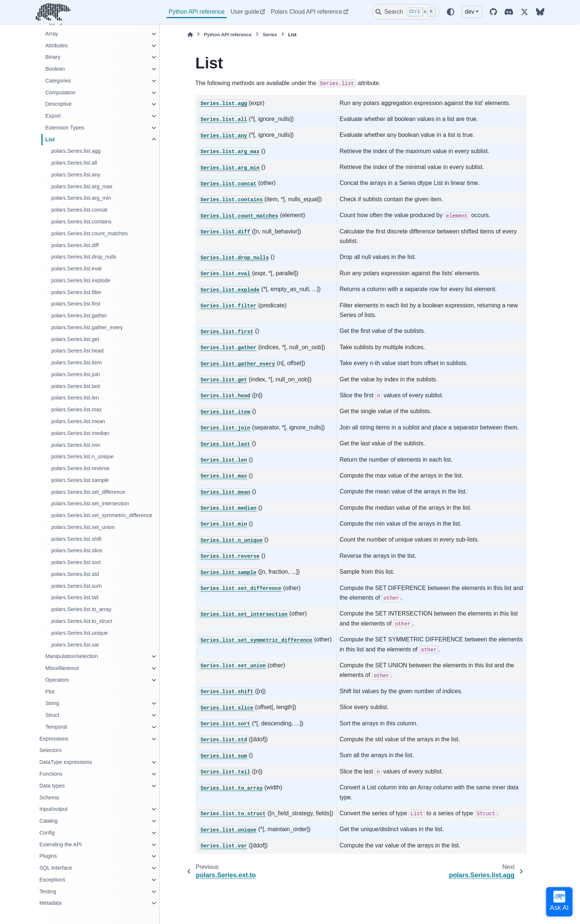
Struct (52, 715)
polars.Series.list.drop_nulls (84, 257)
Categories (58, 81)
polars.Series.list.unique (79, 633)
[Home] (190, 35)
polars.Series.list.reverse (80, 468)
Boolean (55, 69)
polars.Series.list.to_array (81, 609)
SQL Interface (55, 868)
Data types (52, 786)
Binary (53, 57)
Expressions (54, 739)
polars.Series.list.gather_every (87, 327)
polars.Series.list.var (75, 645)
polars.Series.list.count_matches (89, 233)
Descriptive (58, 104)
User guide (245, 12)
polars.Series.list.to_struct (82, 621)
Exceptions (52, 880)
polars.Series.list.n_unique (82, 456)
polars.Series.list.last (75, 386)
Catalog (48, 821)
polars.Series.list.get (75, 339)
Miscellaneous (62, 668)
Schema (49, 797)
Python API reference (197, 12)
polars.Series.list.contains (81, 222)
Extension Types (65, 128)
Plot (50, 692)
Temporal (56, 727)
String (52, 703)
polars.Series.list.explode (81, 280)
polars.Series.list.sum (76, 586)
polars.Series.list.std (75, 574)
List (50, 139)
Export (53, 116)
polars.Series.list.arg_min (81, 198)
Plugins (48, 856)
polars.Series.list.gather (79, 316)
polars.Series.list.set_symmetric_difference (102, 515)
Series (270, 35)
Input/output (53, 809)
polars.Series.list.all (74, 163)
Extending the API (60, 844)
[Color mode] (451, 12)
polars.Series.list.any (76, 175)
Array (51, 34)
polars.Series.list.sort (76, 562)
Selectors (50, 750)
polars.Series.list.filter (76, 292)
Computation (60, 92)
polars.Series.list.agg (76, 151)
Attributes (56, 45)
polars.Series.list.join (75, 374)
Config (47, 833)
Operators (57, 680)
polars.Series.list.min (76, 445)
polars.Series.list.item (76, 362)
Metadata (50, 903)
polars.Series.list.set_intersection (90, 503)
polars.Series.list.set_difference (88, 492)
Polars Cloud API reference (306, 12)
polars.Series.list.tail (75, 597)
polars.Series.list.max (76, 409)
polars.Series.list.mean (78, 421)
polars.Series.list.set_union (83, 527)
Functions (51, 774)
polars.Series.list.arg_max (82, 186)
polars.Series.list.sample (80, 480)
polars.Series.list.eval (76, 269)
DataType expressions (65, 762)
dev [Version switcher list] (470, 12)
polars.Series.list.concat (79, 210)
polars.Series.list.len (75, 398)
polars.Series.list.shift (76, 539)
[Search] (406, 12)
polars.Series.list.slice (77, 550)
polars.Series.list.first (76, 304)
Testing (48, 891)
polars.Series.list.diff (75, 245)
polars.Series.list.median (80, 433)
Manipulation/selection (71, 656)
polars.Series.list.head (77, 351)
